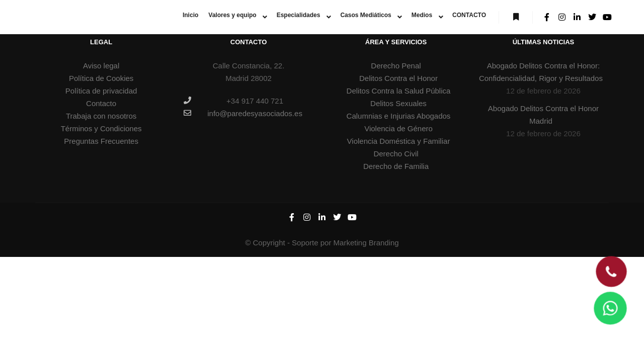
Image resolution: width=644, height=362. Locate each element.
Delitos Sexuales (398, 103)
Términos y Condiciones (101, 128)
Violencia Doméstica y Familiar (399, 141)
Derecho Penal (396, 66)
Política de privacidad (101, 91)
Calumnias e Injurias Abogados (399, 116)
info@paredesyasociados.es (243, 113)
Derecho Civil (396, 154)
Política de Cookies (101, 78)
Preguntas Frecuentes (101, 141)
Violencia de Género (398, 128)
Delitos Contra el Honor (398, 78)
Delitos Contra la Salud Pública (399, 91)
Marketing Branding (366, 243)
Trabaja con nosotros (101, 116)
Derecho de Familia (396, 166)
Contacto (101, 103)
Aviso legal (101, 66)
